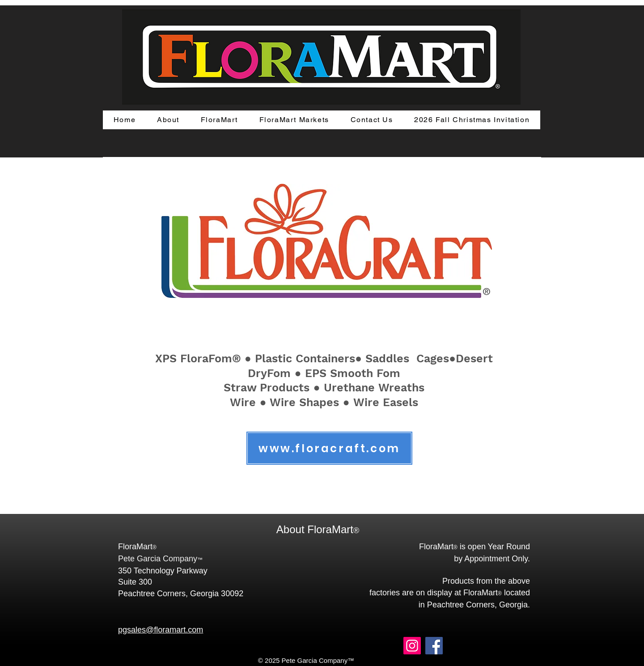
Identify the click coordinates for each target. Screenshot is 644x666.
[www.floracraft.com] (329, 448)
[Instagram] (412, 646)
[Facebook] (434, 646)
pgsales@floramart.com (161, 630)
